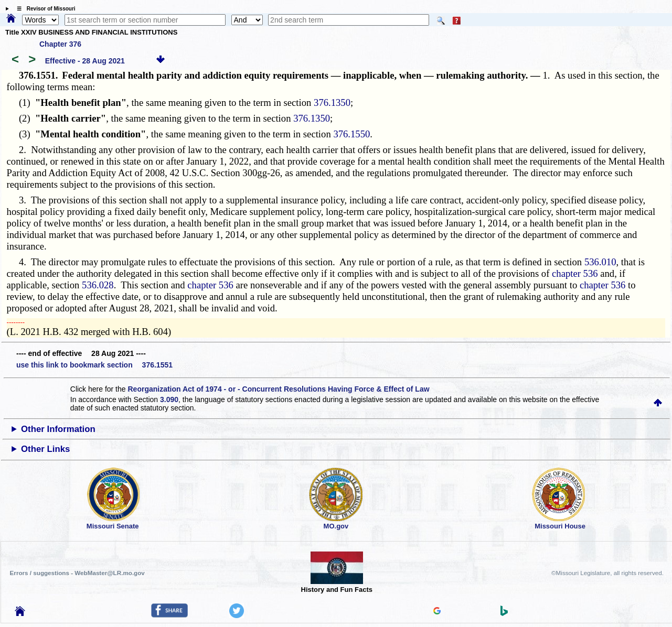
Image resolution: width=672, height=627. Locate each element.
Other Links (45, 449)
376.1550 (351, 134)
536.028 (98, 285)
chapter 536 (575, 273)
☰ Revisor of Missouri (44, 9)
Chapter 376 (60, 44)
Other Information (58, 429)
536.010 (600, 262)
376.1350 (332, 102)
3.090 (169, 399)
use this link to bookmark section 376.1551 (94, 365)
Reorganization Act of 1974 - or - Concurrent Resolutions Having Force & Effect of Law (278, 389)
